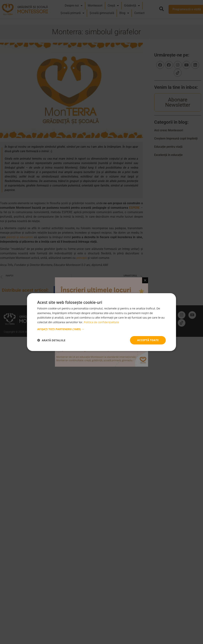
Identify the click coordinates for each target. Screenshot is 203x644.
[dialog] (101, 322)
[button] (101, 329)
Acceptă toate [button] (148, 340)
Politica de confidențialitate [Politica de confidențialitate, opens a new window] (101, 322)
